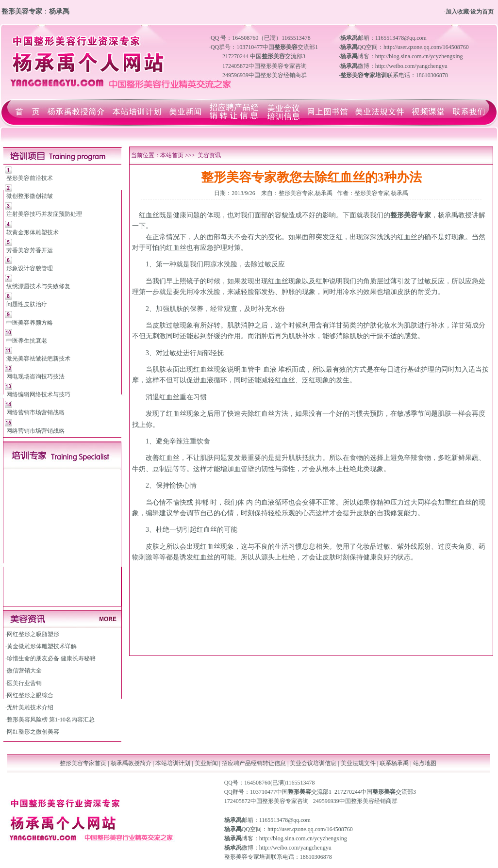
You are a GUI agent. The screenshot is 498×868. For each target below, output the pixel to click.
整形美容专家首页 (83, 763)
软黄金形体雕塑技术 (33, 232)
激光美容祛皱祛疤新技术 (38, 359)
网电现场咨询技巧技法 (35, 377)
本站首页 (172, 155)
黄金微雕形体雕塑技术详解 (42, 646)
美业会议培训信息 (313, 763)
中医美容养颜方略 (30, 323)
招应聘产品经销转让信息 (254, 763)
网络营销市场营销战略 (35, 412)
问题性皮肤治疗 (27, 304)
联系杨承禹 (395, 763)
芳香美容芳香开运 (30, 250)
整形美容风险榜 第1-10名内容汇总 (51, 720)
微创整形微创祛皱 (30, 196)
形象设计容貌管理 (30, 268)
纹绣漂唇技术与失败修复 (38, 286)
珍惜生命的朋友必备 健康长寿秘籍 (51, 658)
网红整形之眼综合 (30, 695)
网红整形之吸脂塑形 (33, 634)
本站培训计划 (173, 763)
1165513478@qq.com (285, 820)
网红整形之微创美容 (33, 732)
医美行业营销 (24, 683)
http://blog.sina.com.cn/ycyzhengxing (303, 838)
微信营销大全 (24, 671)
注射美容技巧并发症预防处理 (44, 214)
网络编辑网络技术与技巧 (38, 394)
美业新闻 (206, 763)
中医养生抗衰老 (27, 341)
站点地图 (425, 763)
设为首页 (482, 12)
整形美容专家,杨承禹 (306, 193)
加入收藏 (457, 12)
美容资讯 (209, 155)
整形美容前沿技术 (30, 178)
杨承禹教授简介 (131, 763)
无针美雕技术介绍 (30, 707)
